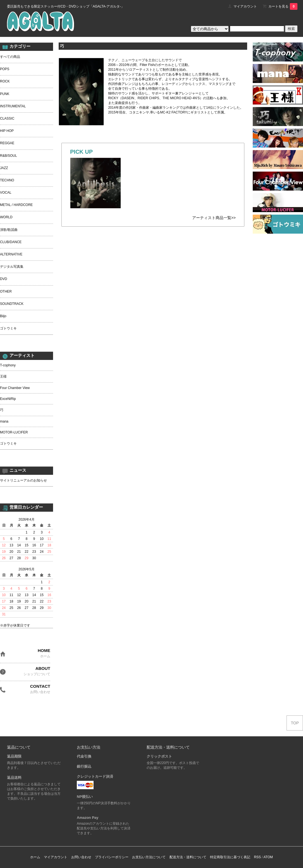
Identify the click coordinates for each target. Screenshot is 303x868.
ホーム (35, 857)
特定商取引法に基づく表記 (230, 857)
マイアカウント (245, 6)
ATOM (268, 857)
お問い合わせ (81, 857)
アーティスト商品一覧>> (214, 218)
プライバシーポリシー (112, 857)
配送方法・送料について (188, 857)
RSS (257, 857)
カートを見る (283, 6)
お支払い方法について (149, 857)
